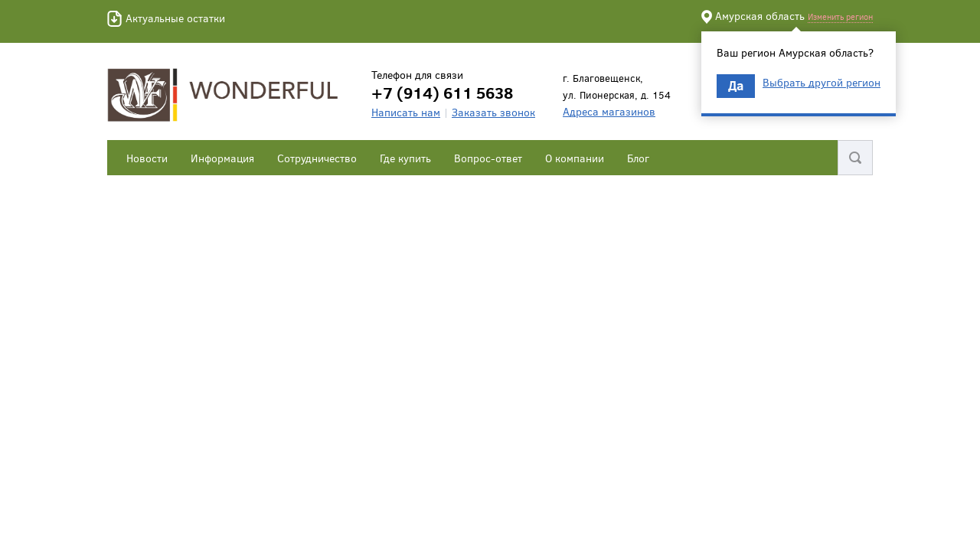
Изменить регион (840, 16)
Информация (222, 158)
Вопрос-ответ (488, 158)
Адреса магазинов (609, 111)
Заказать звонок (493, 112)
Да (736, 85)
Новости (147, 158)
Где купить (405, 158)
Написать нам (406, 112)
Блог (638, 158)
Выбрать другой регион (822, 83)
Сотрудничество (317, 158)
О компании (575, 158)
